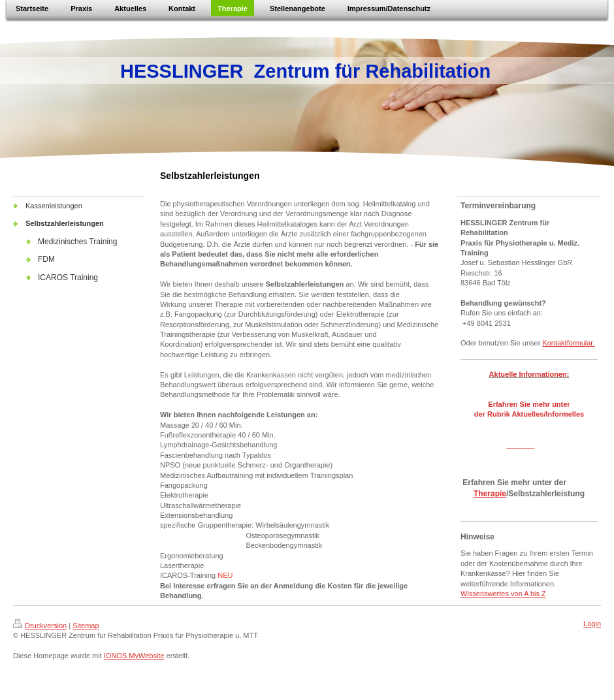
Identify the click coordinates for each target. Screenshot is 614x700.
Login (592, 624)
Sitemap (86, 626)
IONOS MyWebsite (134, 656)
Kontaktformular (567, 343)
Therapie (490, 494)
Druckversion (40, 626)
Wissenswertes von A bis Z (503, 594)
